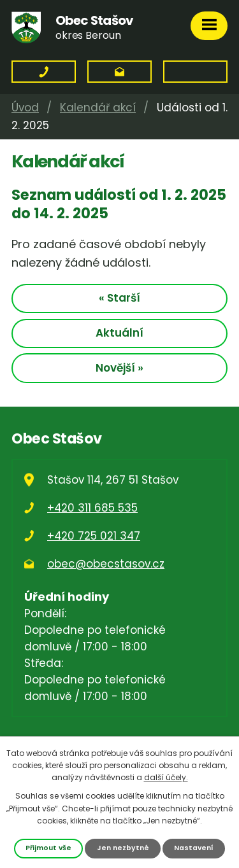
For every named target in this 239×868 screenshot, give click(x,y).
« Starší (119, 298)
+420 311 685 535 (92, 508)
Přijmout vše (48, 848)
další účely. (166, 777)
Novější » (119, 368)
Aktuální (119, 333)
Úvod (25, 108)
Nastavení (194, 848)
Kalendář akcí (98, 108)
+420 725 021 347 (94, 536)
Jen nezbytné (123, 848)
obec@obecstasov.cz (106, 564)
